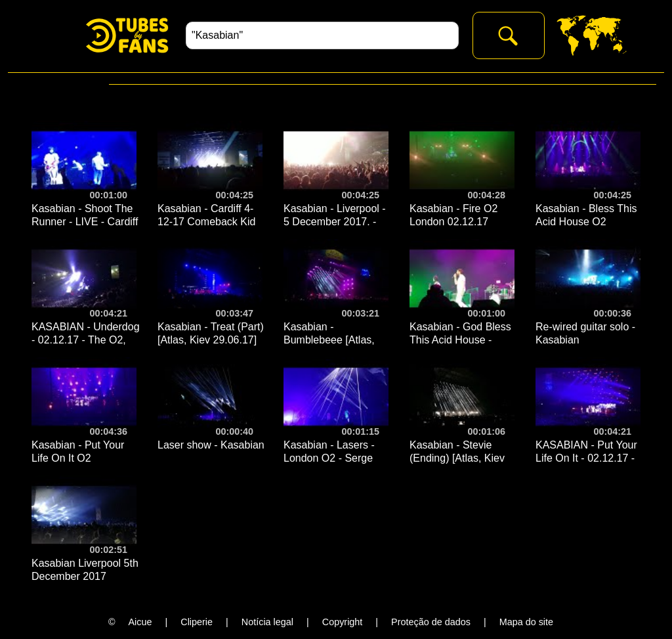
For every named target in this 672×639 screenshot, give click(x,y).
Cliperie (197, 622)
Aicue (140, 622)
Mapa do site (526, 622)
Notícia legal (267, 622)
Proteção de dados (431, 622)
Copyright (343, 622)
